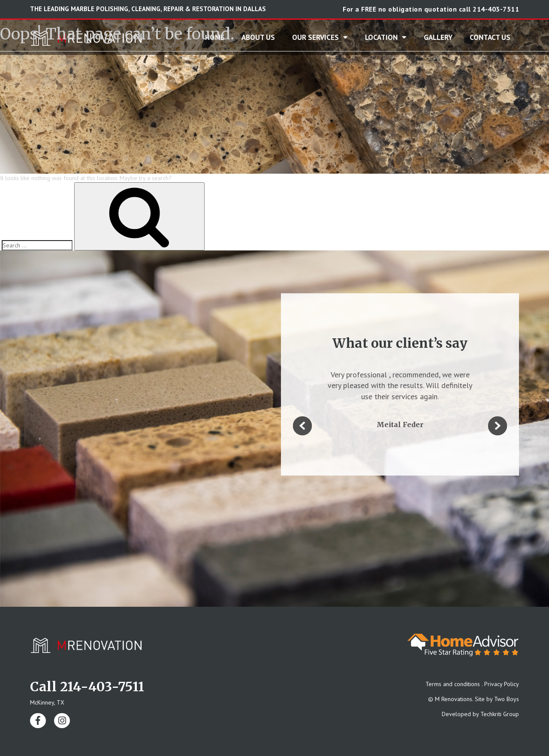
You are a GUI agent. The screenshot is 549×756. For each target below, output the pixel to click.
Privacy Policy (502, 684)
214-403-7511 (496, 9)
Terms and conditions (453, 684)
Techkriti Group (500, 714)
